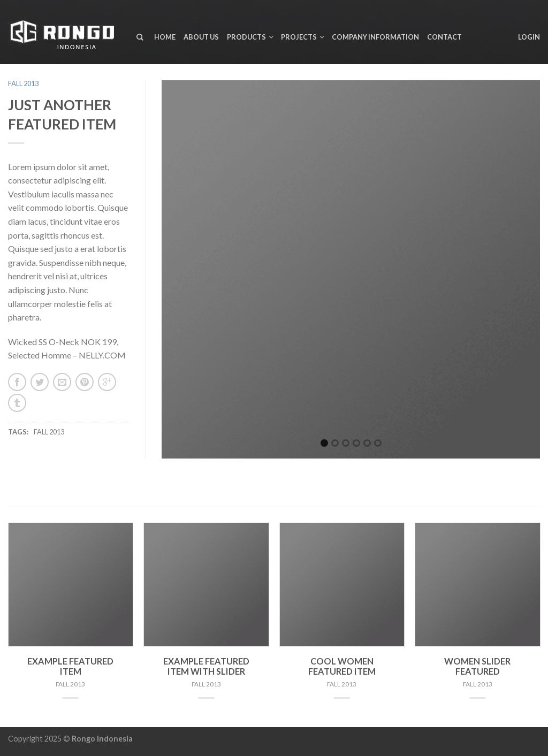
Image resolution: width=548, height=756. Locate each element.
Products (246, 37)
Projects (299, 37)
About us (201, 37)
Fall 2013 (23, 83)
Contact (444, 37)
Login (529, 37)
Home (165, 37)
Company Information (375, 37)
